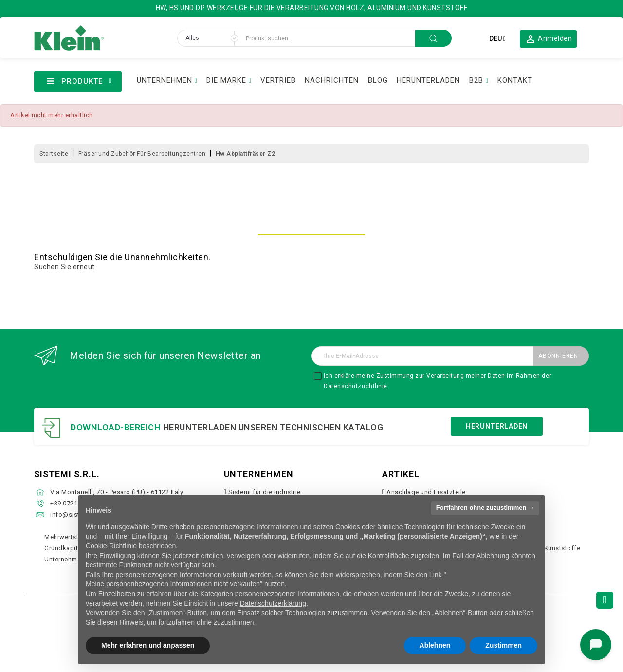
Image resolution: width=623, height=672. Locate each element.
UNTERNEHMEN (165, 80)
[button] (549, 38)
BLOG (378, 80)
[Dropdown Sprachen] (497, 38)
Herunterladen (497, 426)
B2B (476, 80)
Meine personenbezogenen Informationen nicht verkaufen (173, 584)
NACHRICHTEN (332, 80)
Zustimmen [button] (504, 645)
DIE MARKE (226, 80)
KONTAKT (515, 80)
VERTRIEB (278, 80)
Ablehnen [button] (435, 645)
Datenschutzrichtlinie (356, 386)
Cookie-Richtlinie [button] (111, 546)
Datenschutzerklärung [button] (273, 603)
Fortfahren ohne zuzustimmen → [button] (485, 508)
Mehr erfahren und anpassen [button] (148, 645)
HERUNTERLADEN (428, 80)
